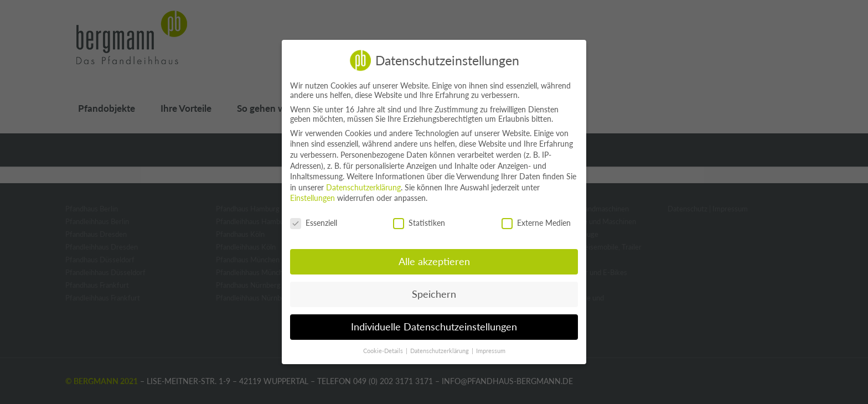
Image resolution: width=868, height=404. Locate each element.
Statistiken (419, 223)
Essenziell (314, 223)
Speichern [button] (434, 294)
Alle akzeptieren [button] (434, 261)
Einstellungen (312, 198)
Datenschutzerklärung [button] (440, 351)
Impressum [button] (491, 351)
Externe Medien (536, 223)
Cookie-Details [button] (384, 351)
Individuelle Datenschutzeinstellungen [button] (434, 327)
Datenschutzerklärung (363, 187)
